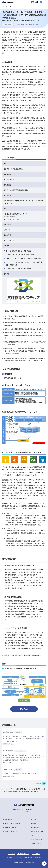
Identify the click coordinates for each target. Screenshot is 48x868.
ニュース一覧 (37, 783)
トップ (4, 6)
